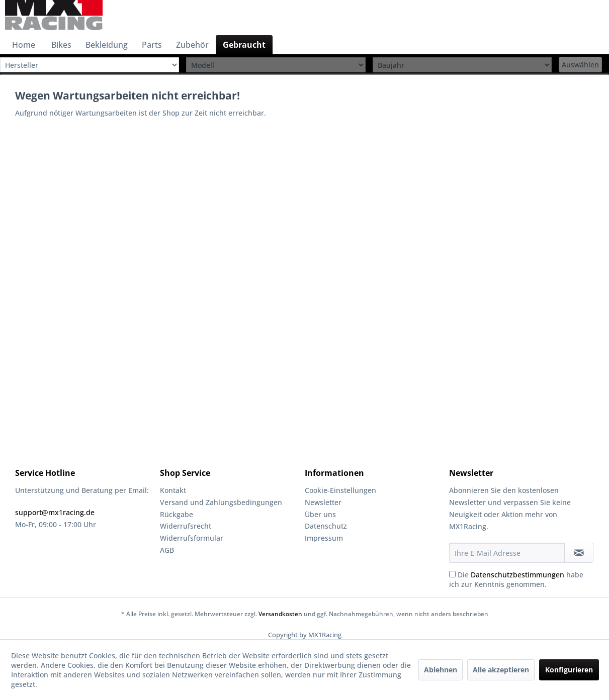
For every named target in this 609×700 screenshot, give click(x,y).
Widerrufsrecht (186, 526)
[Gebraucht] (244, 45)
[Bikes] (61, 45)
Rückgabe (177, 514)
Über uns (320, 514)
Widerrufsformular (192, 538)
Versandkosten (280, 614)
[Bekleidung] (107, 45)
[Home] (24, 45)
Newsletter (323, 502)
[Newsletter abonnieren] (579, 553)
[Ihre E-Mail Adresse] (507, 553)
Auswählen (580, 65)
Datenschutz (326, 526)
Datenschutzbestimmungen (517, 575)
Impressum (324, 538)
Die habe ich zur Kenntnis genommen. (516, 579)
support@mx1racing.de (55, 512)
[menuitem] (24, 45)
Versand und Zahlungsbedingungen (221, 502)
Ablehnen (441, 670)
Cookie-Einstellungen (340, 490)
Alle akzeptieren (501, 670)
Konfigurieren (569, 670)
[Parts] (152, 45)
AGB (167, 550)
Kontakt (173, 490)
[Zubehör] (192, 45)
